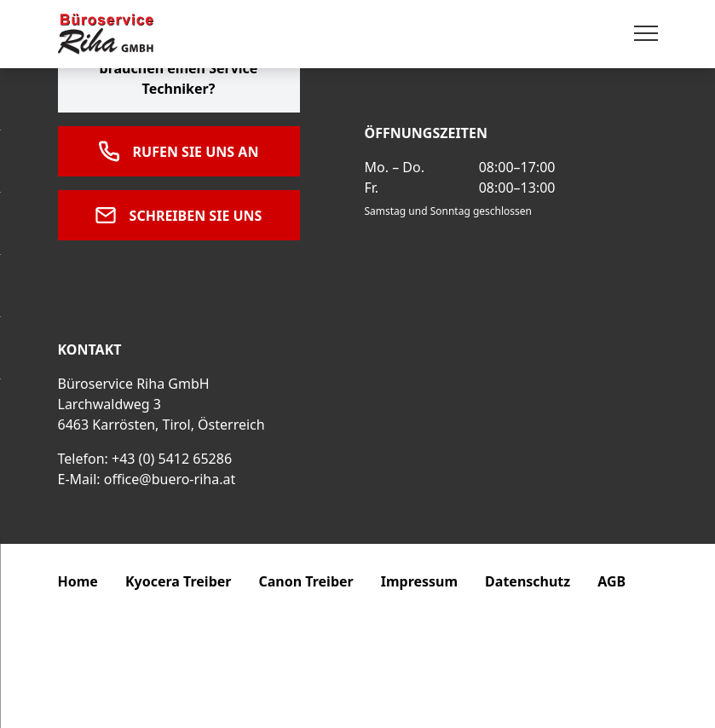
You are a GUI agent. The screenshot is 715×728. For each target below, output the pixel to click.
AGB (611, 581)
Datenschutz (528, 581)
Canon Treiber (306, 581)
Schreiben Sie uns (179, 215)
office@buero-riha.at (170, 479)
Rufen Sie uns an (179, 151)
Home (78, 581)
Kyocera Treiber (179, 581)
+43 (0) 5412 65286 (172, 459)
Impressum (419, 581)
